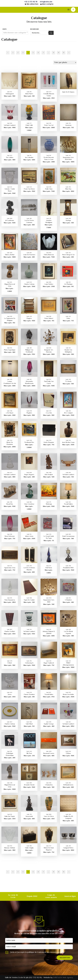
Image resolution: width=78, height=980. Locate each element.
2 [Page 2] (18, 53)
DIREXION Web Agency (63, 978)
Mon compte (47, 4)
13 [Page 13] (64, 53)
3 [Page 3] (23, 53)
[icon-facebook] (73, 10)
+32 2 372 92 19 (31, 2)
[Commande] (65, 62)
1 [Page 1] (13, 53)
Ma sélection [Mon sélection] (32, 4)
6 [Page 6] (38, 53)
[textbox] (15, 33)
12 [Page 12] (59, 53)
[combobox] (15, 33)
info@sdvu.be (46, 2)
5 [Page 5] (33, 53)
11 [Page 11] (54, 53)
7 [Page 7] (43, 53)
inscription (65, 958)
